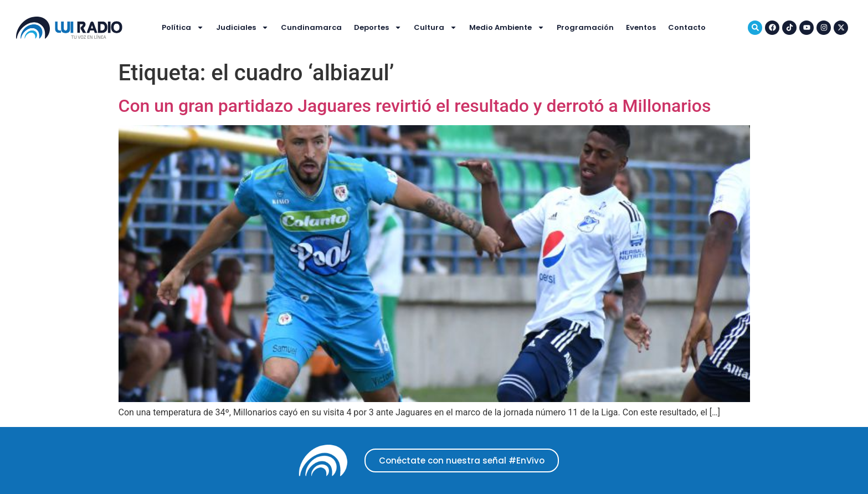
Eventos (641, 27)
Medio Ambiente (507, 27)
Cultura (435, 27)
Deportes (378, 27)
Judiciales (242, 27)
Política (183, 27)
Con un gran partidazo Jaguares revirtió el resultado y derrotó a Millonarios (415, 106)
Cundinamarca (311, 27)
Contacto (687, 27)
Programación (585, 27)
